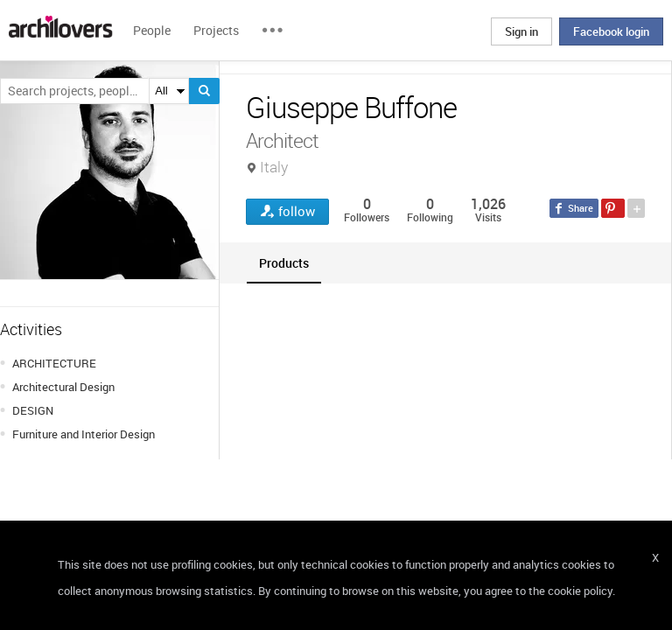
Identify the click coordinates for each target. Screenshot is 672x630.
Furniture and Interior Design (84, 434)
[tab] (284, 263)
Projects (216, 30)
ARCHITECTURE (54, 363)
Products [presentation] (284, 263)
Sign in (521, 31)
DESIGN (33, 410)
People (152, 30)
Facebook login (611, 31)
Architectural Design (63, 387)
